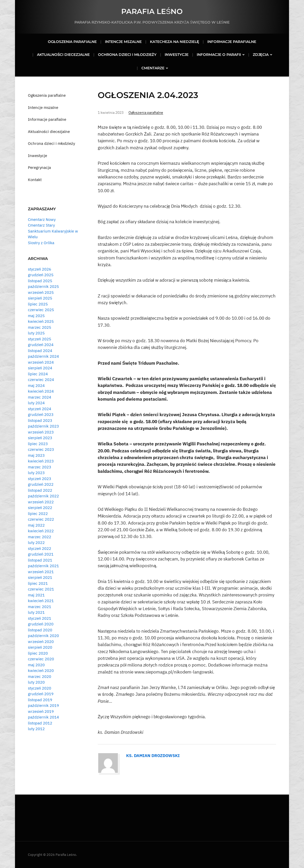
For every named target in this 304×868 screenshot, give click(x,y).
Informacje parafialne (232, 42)
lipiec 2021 (38, 583)
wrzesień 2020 (41, 642)
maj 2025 (36, 316)
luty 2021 (36, 612)
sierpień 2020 (40, 647)
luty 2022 (36, 542)
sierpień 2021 (40, 577)
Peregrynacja (39, 167)
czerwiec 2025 (41, 310)
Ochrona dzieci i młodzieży (127, 55)
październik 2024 (43, 356)
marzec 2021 (40, 607)
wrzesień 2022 (41, 502)
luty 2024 (36, 403)
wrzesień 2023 (41, 432)
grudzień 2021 (41, 554)
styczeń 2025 (40, 339)
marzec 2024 (40, 397)
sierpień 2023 (40, 438)
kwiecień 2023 (41, 461)
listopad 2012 (40, 723)
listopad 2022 (40, 490)
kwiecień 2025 (41, 321)
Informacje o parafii (219, 55)
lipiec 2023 (38, 444)
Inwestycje (177, 55)
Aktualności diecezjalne (63, 55)
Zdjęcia (261, 55)
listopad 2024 (40, 351)
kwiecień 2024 (41, 391)
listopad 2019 (40, 700)
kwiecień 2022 (41, 531)
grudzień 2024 (41, 345)
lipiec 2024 (38, 374)
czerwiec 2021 (41, 589)
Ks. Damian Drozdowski (153, 755)
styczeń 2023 (40, 479)
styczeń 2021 (40, 618)
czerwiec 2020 (41, 659)
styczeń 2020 (40, 688)
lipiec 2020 (38, 653)
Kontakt (35, 180)
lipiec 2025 (38, 304)
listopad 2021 (40, 560)
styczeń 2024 (40, 409)
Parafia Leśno (152, 11)
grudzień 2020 (41, 624)
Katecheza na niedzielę (174, 42)
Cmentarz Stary (41, 225)
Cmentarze (153, 68)
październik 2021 (43, 566)
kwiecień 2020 (41, 671)
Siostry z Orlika (41, 243)
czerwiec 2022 (41, 519)
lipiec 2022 (38, 514)
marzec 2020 (40, 676)
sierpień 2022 (40, 508)
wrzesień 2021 (41, 572)
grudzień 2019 (41, 694)
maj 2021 (36, 595)
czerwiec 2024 (41, 380)
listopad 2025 (40, 281)
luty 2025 (36, 333)
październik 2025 (43, 286)
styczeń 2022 (40, 548)
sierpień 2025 (40, 298)
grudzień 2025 (41, 275)
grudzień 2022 (41, 484)
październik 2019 (43, 705)
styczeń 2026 (40, 269)
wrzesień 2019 (41, 711)
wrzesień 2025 (41, 292)
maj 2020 (36, 665)
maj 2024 (36, 386)
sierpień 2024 (40, 368)
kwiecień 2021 (41, 601)
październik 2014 (43, 717)
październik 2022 (43, 496)
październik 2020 (43, 636)
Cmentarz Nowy (42, 219)
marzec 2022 (40, 537)
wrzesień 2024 (41, 362)
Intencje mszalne (123, 42)
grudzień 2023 (41, 414)
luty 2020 (36, 682)
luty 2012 (36, 729)
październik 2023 (43, 426)
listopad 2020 (40, 630)
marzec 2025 (40, 327)
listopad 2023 (40, 420)
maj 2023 (36, 455)
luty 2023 (36, 473)
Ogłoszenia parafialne (72, 42)
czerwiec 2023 (41, 449)
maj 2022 (36, 525)
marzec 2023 (40, 467)
